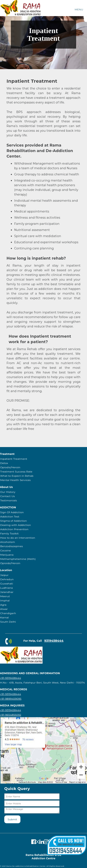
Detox (4, 463)
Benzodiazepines (11, 546)
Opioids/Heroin (10, 563)
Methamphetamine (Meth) (18, 559)
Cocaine (6, 550)
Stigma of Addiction (14, 521)
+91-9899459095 (11, 699)
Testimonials (9, 500)
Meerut (5, 596)
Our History (8, 492)
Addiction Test (10, 516)
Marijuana (7, 555)
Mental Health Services (15, 480)
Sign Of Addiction (12, 512)
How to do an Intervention (18, 538)
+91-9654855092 (11, 715)
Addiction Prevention (14, 529)
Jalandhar (7, 592)
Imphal (5, 600)
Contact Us (8, 496)
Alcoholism (8, 542)
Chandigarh (8, 613)
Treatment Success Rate (16, 472)
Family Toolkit (9, 533)
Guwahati (7, 584)
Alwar (4, 609)
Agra (3, 605)
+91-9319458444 (11, 678)
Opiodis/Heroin (10, 467)
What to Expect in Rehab (17, 476)
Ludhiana (6, 588)
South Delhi (8, 622)
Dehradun (7, 579)
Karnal (4, 617)
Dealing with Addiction (16, 525)
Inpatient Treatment (14, 459)
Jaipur (4, 575)
